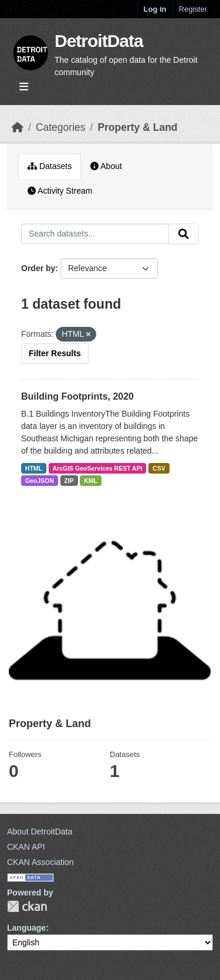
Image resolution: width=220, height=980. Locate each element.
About (106, 166)
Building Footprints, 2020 (77, 396)
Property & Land (137, 127)
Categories (61, 127)
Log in (155, 9)
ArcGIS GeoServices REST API (98, 468)
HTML (34, 468)
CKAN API (26, 847)
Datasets (50, 166)
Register (193, 9)
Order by (38, 268)
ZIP (69, 481)
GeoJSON (40, 481)
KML (91, 481)
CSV (159, 468)
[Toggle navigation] (24, 87)
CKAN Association (40, 862)
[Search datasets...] (95, 234)
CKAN (27, 906)
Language (26, 928)
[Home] (18, 127)
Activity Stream (60, 191)
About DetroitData (40, 832)
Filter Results (55, 353)
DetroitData (99, 41)
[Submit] (184, 234)
